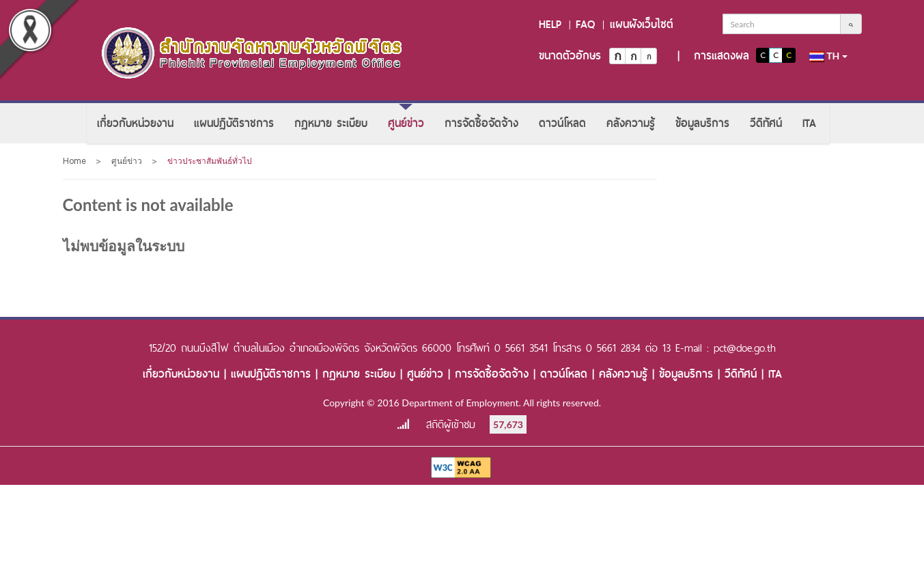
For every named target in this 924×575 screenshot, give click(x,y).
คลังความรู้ (631, 123)
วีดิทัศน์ (766, 123)
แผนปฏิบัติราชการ (234, 123)
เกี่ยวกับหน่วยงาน (135, 123)
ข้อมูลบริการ (702, 123)
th (828, 56)
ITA (809, 123)
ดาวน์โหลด (562, 123)
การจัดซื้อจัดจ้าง (481, 123)
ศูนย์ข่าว (406, 123)
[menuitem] (135, 123)
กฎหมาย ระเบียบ (331, 123)
